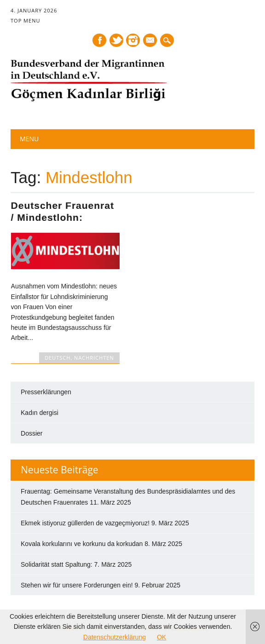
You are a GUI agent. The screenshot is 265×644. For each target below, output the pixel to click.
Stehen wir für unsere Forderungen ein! (77, 585)
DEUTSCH (58, 358)
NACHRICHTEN (94, 358)
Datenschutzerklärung (115, 637)
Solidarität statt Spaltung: (57, 564)
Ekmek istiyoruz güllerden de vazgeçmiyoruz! (85, 523)
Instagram (133, 40)
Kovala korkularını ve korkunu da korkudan (82, 544)
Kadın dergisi (40, 413)
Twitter (116, 40)
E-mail (151, 41)
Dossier (32, 433)
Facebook (99, 40)
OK (161, 637)
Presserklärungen (46, 392)
